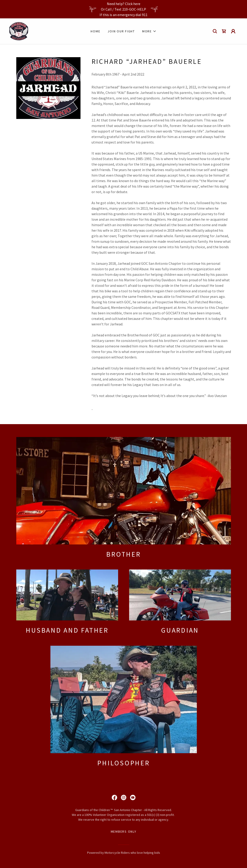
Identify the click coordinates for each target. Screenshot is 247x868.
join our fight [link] (121, 31)
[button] (149, 31)
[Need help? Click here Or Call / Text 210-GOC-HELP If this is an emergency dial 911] (123, 9)
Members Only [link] (124, 831)
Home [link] (95, 31)
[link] (19, 31)
